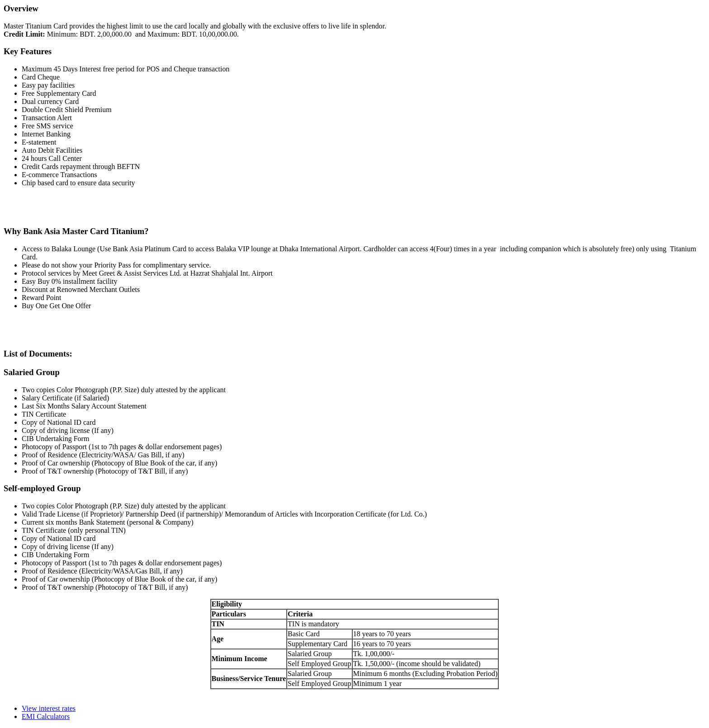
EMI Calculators (46, 716)
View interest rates (49, 708)
